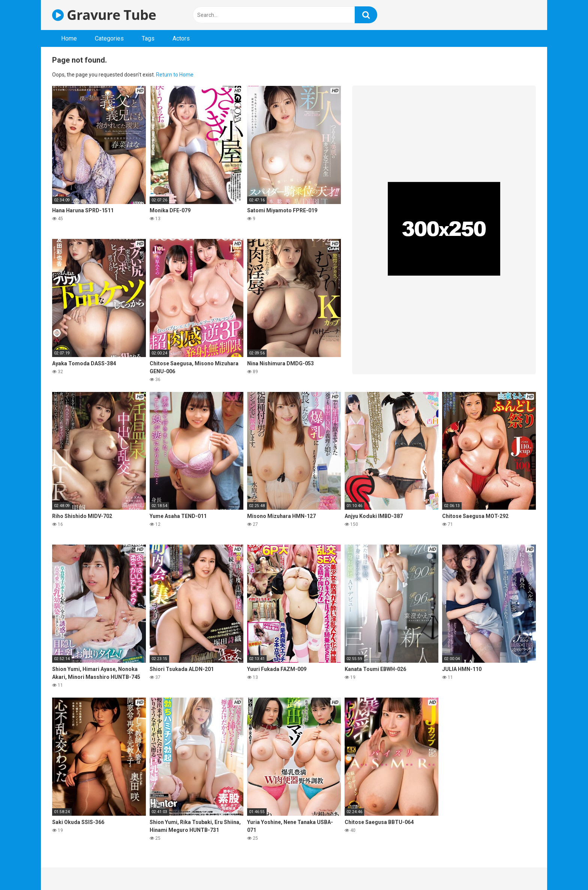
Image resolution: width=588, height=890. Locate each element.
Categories (109, 38)
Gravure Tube (104, 15)
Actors (181, 38)
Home (69, 38)
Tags (148, 38)
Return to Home (175, 75)
